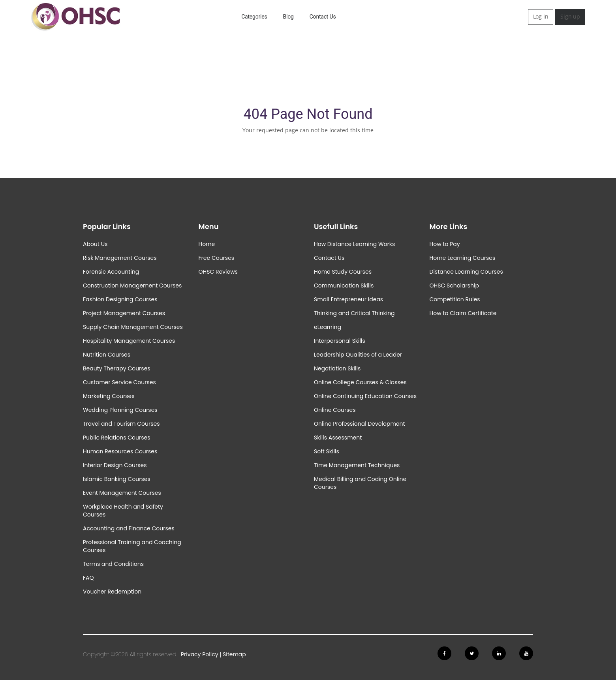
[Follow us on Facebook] (444, 653)
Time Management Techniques (357, 465)
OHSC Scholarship (454, 286)
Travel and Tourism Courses (121, 424)
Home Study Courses (343, 272)
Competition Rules (455, 299)
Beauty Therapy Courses (117, 368)
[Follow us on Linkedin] (499, 653)
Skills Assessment (338, 438)
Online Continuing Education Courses (365, 396)
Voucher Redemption (112, 592)
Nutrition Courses (107, 355)
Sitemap (234, 654)
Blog (288, 17)
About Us (95, 244)
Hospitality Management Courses (129, 341)
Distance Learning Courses (466, 272)
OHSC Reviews (218, 272)
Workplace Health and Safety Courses (123, 511)
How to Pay (445, 244)
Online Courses (335, 410)
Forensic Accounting (111, 272)
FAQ (88, 578)
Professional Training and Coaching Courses (132, 546)
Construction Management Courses (132, 286)
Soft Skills (327, 451)
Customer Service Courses (119, 382)
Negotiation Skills (337, 368)
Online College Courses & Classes (360, 382)
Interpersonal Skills (340, 341)
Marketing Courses (109, 396)
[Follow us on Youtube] (526, 653)
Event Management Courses (122, 493)
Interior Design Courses (115, 465)
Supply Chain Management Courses (133, 327)
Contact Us (323, 17)
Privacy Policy (200, 654)
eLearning (328, 327)
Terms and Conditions (113, 564)
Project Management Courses (124, 313)
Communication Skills (344, 286)
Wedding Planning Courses (120, 410)
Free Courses (217, 258)
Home (207, 244)
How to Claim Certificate (463, 313)
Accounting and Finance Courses (129, 528)
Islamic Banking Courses (117, 479)
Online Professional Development (360, 424)
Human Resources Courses (120, 451)
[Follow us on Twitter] (472, 653)
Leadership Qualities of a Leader (358, 355)
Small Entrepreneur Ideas (348, 299)
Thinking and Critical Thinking (354, 313)
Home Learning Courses (463, 258)
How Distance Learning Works (354, 244)
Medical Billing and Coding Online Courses (360, 483)
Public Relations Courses (117, 438)
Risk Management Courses (120, 258)
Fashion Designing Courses (120, 299)
